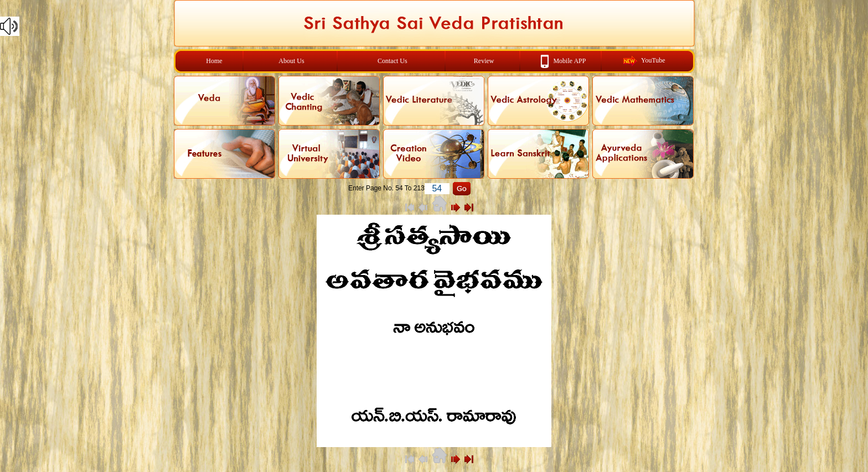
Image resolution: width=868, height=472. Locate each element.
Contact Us (392, 61)
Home (214, 61)
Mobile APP (569, 60)
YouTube (653, 60)
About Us (291, 61)
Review (484, 61)
